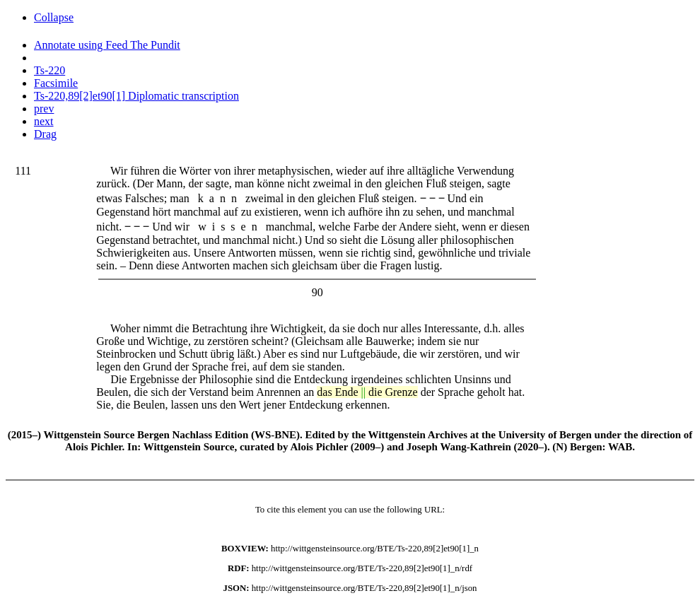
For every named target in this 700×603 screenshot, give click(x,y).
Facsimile (56, 83)
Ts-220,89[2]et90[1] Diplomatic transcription (136, 96)
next (44, 121)
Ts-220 (49, 70)
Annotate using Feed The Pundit (107, 45)
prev (44, 109)
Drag (45, 134)
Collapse (54, 17)
